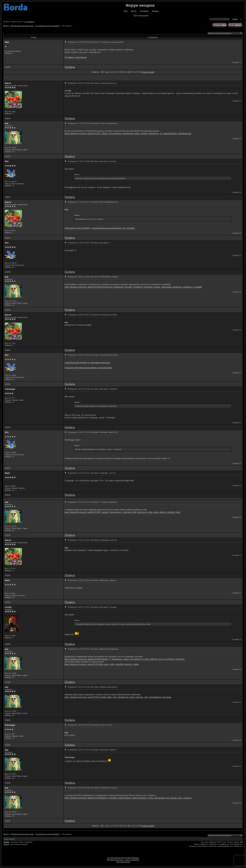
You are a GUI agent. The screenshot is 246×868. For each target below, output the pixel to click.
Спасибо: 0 (236, 101)
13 (132, 72)
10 (124, 72)
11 (126, 72)
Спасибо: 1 (236, 62)
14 (134, 72)
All (139, 72)
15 (137, 72)
